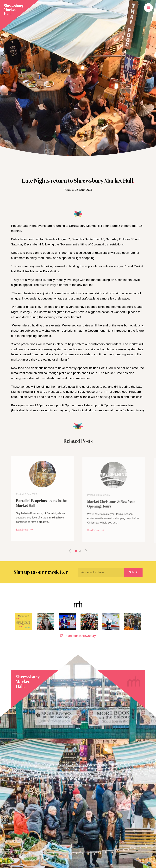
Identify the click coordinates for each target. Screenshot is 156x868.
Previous (72, 551)
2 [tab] (80, 551)
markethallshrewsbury (78, 636)
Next (84, 551)
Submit (133, 572)
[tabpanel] (43, 506)
